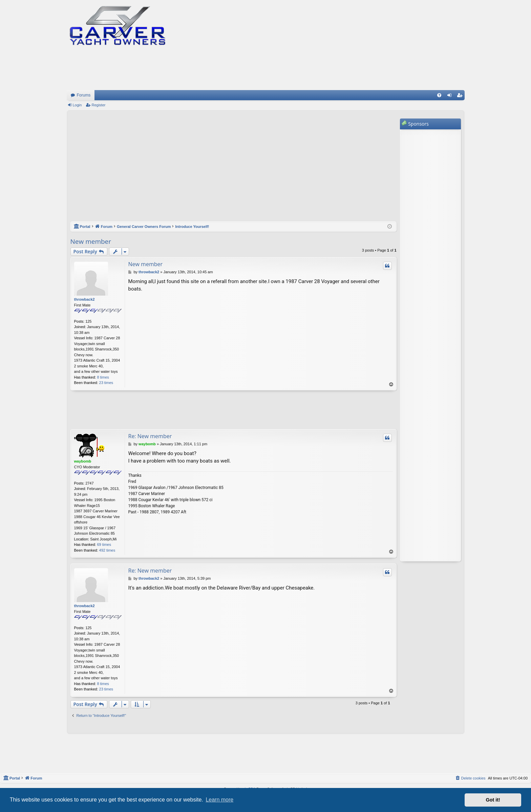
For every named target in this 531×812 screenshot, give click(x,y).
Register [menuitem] (461, 97)
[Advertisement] (233, 169)
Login (77, 105)
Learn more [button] (219, 800)
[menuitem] (439, 95)
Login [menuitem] (451, 97)
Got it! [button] (493, 800)
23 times (106, 383)
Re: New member (150, 436)
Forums (84, 95)
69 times (104, 544)
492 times (107, 550)
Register (98, 105)
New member (91, 241)
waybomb (83, 461)
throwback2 (84, 299)
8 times (103, 377)
